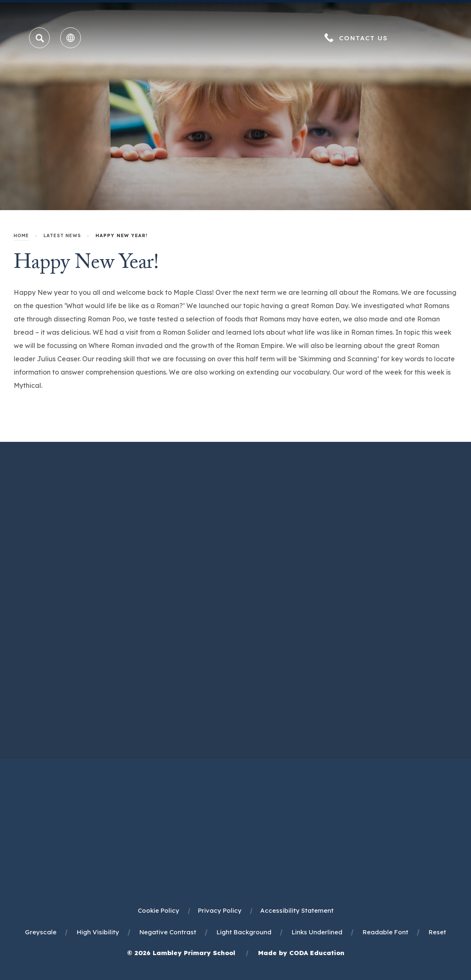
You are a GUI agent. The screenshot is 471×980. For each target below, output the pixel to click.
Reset (437, 932)
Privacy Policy (220, 910)
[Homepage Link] (236, 50)
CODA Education (317, 953)
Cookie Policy (159, 910)
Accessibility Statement (297, 910)
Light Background (244, 932)
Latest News (62, 235)
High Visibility (98, 932)
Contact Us (364, 38)
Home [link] (21, 235)
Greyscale (41, 932)
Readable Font (386, 932)
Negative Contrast (168, 932)
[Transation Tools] (71, 38)
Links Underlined (317, 932)
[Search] (40, 38)
